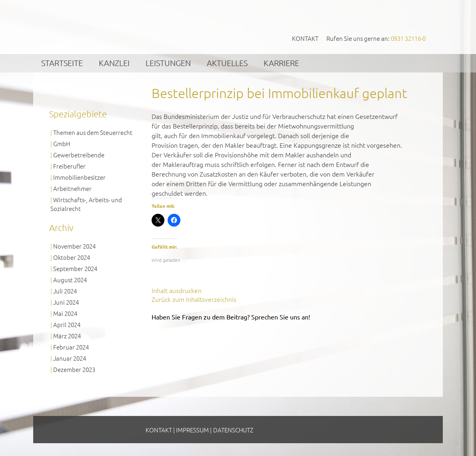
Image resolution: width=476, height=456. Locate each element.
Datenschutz (233, 430)
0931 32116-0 (408, 38)
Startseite (62, 63)
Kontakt (305, 38)
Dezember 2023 (74, 369)
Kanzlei (114, 63)
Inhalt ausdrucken (177, 290)
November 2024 (74, 246)
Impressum (192, 430)
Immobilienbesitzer (79, 177)
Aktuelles (227, 63)
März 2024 (67, 336)
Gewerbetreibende (79, 155)
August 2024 (70, 280)
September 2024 (75, 268)
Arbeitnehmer (72, 188)
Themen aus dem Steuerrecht (93, 132)
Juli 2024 (65, 291)
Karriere (281, 63)
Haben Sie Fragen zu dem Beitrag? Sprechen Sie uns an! (231, 317)
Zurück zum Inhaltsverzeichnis (194, 299)
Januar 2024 (70, 358)
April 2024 (67, 324)
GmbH (62, 144)
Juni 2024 (66, 302)
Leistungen (168, 63)
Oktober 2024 (72, 257)
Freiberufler (69, 166)
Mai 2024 (65, 313)
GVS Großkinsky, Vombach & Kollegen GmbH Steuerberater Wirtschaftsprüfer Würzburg (110, 27)
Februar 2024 (71, 347)
